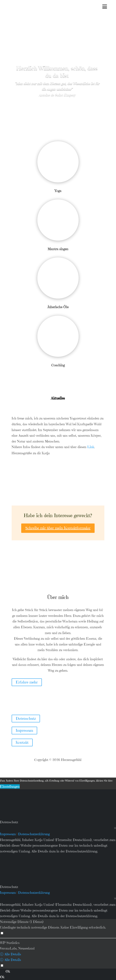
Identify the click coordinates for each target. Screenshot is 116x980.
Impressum (24, 731)
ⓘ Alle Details (11, 954)
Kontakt (22, 742)
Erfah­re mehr (27, 682)
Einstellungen (10, 786)
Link (91, 447)
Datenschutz (26, 719)
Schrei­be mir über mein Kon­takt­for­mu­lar (58, 528)
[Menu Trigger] (105, 7)
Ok (8, 971)
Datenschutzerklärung (34, 834)
